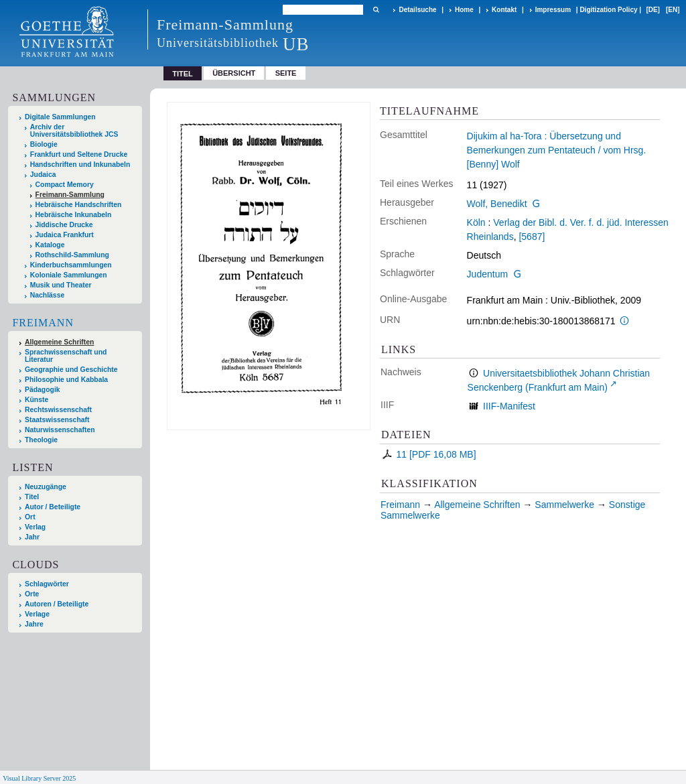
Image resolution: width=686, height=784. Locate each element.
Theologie (41, 440)
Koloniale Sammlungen (69, 275)
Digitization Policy (608, 10)
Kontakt (504, 10)
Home (464, 10)
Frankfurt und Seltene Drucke (79, 154)
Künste (37, 400)
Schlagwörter (47, 584)
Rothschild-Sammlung (72, 255)
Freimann (43, 323)
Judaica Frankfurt (65, 235)
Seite (286, 73)
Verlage (37, 614)
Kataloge (50, 245)
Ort (30, 517)
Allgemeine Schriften (59, 342)
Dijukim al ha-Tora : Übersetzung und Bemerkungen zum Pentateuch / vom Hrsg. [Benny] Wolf (557, 150)
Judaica (43, 175)
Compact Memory (65, 185)
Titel (32, 497)
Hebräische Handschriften (79, 205)
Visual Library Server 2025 (39, 778)
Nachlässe (47, 295)
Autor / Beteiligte (53, 507)
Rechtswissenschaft (58, 410)
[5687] (532, 237)
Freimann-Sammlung (70, 195)
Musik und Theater (61, 285)
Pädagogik (43, 390)
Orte (32, 594)
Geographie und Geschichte (71, 370)
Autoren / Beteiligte (57, 604)
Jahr (32, 537)
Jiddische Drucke (64, 225)
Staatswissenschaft (57, 420)
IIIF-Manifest (509, 406)
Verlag (35, 527)
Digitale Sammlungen (60, 117)
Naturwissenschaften (60, 430)
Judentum (487, 274)
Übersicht (234, 73)
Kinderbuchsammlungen (71, 265)
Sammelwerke (564, 505)
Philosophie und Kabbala (66, 380)
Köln (476, 222)
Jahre (34, 624)
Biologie (44, 144)
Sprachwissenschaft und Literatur (66, 356)
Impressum (553, 10)
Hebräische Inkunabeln (74, 215)
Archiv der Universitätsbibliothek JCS (74, 131)
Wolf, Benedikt (497, 204)
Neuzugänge (46, 487)
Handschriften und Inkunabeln (80, 165)
